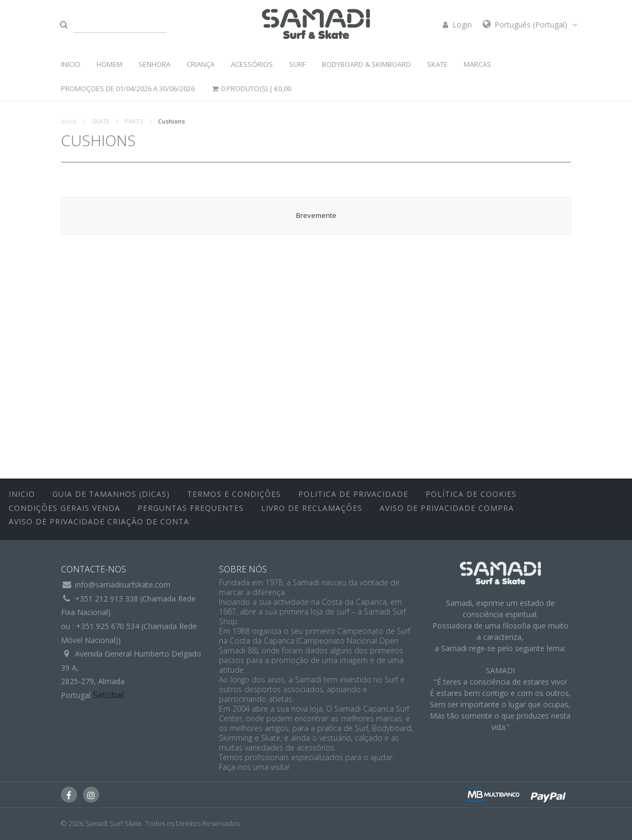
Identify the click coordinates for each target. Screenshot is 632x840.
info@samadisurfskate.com (123, 585)
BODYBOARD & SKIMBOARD (366, 64)
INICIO (71, 64)
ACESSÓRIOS (252, 64)
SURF (297, 64)
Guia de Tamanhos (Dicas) (111, 494)
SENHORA (154, 64)
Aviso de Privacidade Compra (447, 508)
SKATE (437, 64)
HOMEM (109, 64)
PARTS (134, 121)
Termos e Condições (234, 494)
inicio (22, 494)
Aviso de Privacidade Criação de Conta (99, 521)
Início (69, 121)
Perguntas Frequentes (191, 508)
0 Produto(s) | (251, 88)
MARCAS (478, 64)
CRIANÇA (201, 64)
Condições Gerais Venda (64, 508)
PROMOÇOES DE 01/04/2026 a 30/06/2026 (128, 88)
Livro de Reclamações (312, 508)
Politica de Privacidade (353, 494)
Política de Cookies (471, 494)
